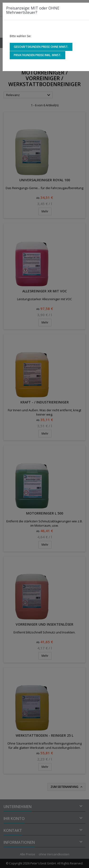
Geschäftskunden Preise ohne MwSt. (41, 47)
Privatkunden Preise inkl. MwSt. (37, 55)
